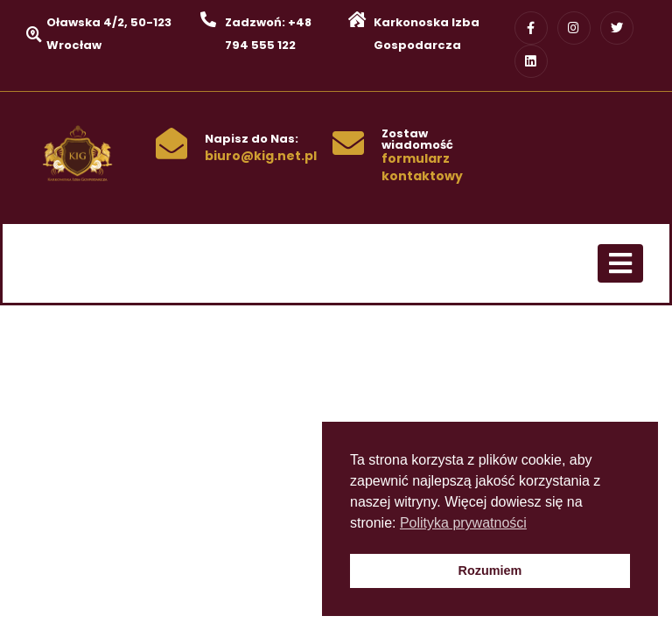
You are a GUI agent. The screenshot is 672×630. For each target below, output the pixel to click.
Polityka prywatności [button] (463, 523)
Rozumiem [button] (490, 570)
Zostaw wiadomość (417, 139)
